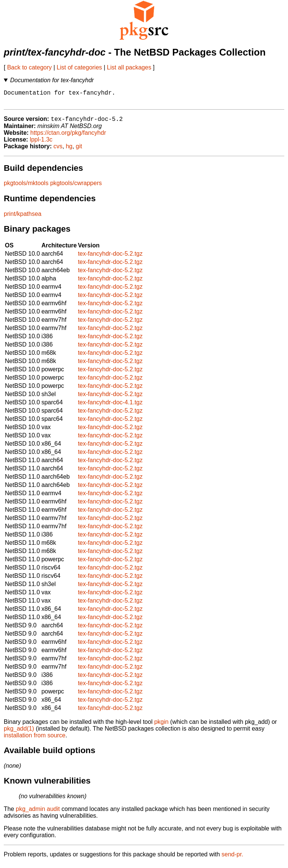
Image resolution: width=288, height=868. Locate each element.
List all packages (129, 67)
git (79, 150)
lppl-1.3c (41, 144)
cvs (58, 150)
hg (69, 150)
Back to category (29, 67)
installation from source (35, 739)
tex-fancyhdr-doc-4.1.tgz (110, 406)
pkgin (161, 726)
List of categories (79, 67)
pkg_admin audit (38, 813)
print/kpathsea (23, 218)
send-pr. (232, 858)
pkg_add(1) (19, 733)
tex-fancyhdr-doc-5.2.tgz (110, 258)
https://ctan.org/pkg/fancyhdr (68, 137)
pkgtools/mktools (26, 187)
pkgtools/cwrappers (76, 187)
